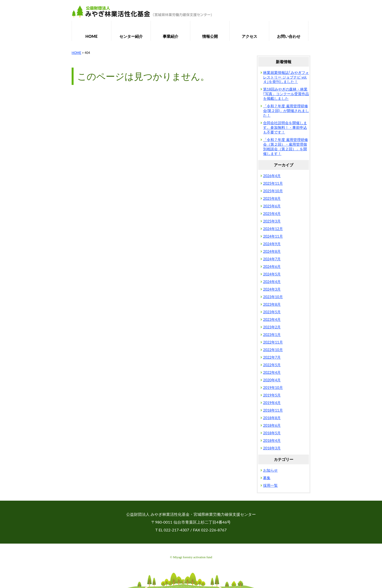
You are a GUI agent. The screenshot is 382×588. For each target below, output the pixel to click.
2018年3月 (272, 448)
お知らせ (270, 470)
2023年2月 (272, 327)
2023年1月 (272, 335)
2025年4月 (272, 214)
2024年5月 (272, 274)
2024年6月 (272, 267)
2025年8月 (272, 198)
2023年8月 (272, 304)
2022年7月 (272, 357)
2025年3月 (272, 221)
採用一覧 (270, 485)
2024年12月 (273, 229)
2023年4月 (272, 319)
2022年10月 (273, 350)
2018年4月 (272, 441)
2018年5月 (272, 433)
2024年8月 (272, 251)
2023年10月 (273, 297)
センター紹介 (131, 36)
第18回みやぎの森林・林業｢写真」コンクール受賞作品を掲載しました (286, 94)
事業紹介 (171, 36)
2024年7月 (272, 259)
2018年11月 (273, 410)
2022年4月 (272, 372)
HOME (92, 36)
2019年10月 (273, 388)
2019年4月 (272, 403)
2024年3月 (272, 289)
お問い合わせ (289, 36)
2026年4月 (272, 176)
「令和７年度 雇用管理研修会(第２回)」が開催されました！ (286, 111)
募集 (267, 478)
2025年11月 (273, 183)
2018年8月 (272, 418)
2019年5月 (272, 395)
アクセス (249, 36)
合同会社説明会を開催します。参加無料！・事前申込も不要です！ (285, 127)
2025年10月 (273, 191)
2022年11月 (273, 342)
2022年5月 (272, 365)
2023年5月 (272, 312)
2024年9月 (272, 244)
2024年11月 (273, 236)
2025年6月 (272, 206)
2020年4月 (272, 380)
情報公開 (210, 36)
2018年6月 (272, 425)
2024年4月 (272, 282)
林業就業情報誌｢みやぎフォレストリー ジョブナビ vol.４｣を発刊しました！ (286, 77)
